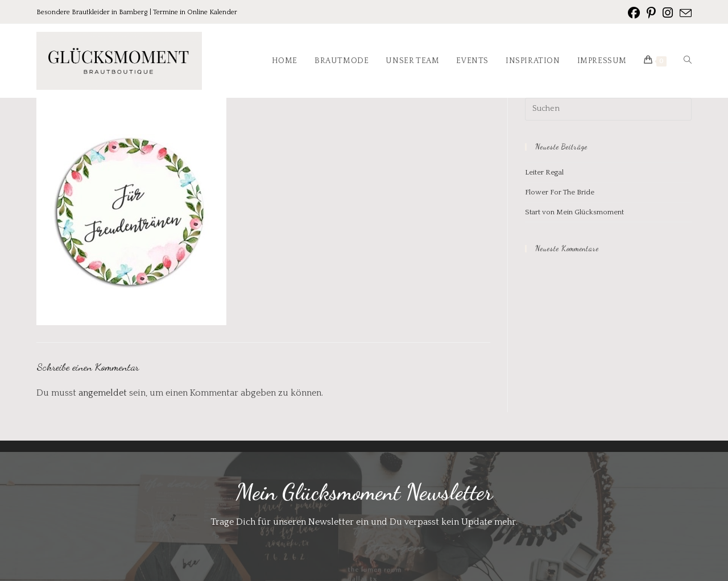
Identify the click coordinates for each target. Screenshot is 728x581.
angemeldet (103, 393)
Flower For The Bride (560, 192)
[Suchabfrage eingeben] (608, 109)
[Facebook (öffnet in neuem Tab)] (634, 13)
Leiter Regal (544, 172)
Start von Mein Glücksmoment (574, 212)
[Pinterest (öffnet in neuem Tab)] (651, 13)
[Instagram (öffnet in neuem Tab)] (668, 13)
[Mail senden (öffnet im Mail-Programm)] (684, 14)
